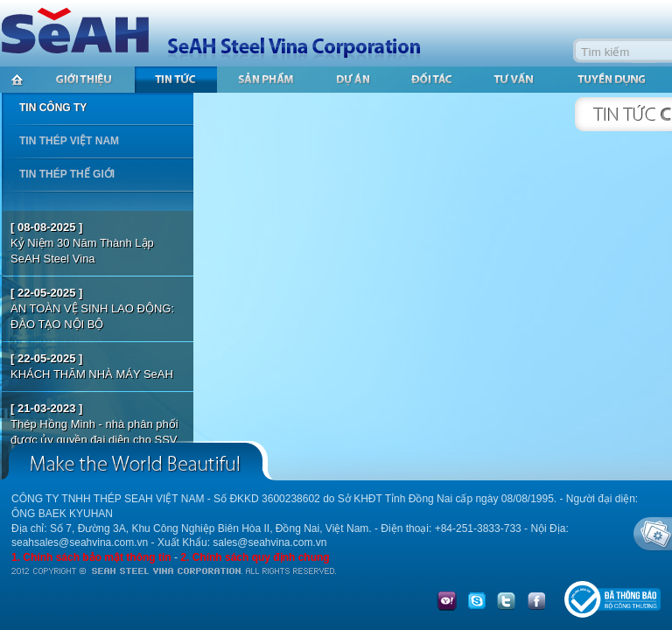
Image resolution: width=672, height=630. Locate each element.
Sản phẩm (267, 80)
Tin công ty (53, 108)
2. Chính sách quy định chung (255, 557)
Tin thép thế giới (67, 174)
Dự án (353, 80)
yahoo (447, 602)
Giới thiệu (84, 80)
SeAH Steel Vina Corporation (219, 32)
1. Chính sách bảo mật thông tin (91, 557)
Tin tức (176, 80)
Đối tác (433, 80)
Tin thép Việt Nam (69, 141)
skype (477, 602)
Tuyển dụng (612, 80)
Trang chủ (17, 80)
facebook (536, 602)
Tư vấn (516, 80)
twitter (507, 602)
